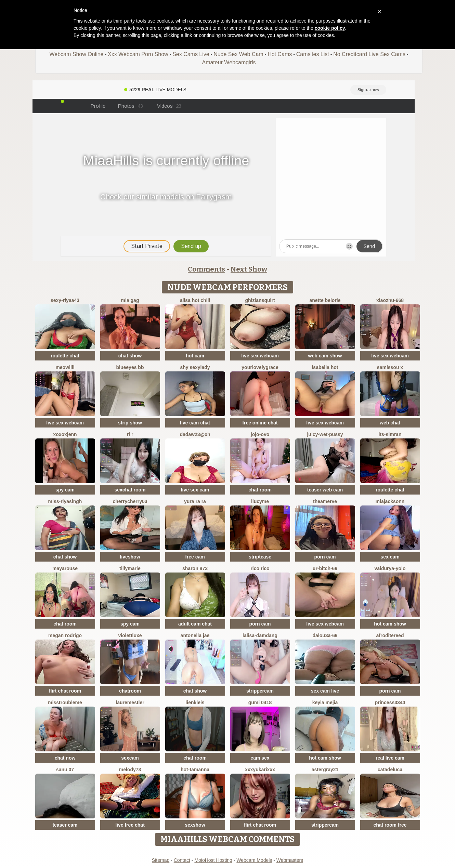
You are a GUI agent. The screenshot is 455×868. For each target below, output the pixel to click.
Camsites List (313, 54)
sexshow (195, 825)
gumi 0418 (260, 702)
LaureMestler (130, 702)
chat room (260, 490)
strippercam (260, 691)
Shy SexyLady (195, 367)
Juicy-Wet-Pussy (325, 434)
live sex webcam (260, 356)
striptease (260, 557)
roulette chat (65, 356)
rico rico (260, 568)
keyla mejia (325, 702)
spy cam (65, 490)
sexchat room (130, 490)
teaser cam (65, 825)
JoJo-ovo (260, 434)
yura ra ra (195, 501)
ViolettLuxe (130, 635)
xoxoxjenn (65, 434)
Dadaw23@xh (195, 434)
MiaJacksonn (390, 501)
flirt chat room (65, 691)
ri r (130, 434)
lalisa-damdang (260, 635)
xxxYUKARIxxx (260, 770)
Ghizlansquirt (260, 300)
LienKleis (195, 702)
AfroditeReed (390, 635)
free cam (195, 557)
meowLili (65, 367)
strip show (130, 423)
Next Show (249, 269)
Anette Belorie (325, 300)
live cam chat (195, 423)
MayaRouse (65, 568)
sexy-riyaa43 (65, 300)
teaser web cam (325, 490)
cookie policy (330, 28)
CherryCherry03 (130, 501)
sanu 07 (65, 770)
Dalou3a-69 (325, 635)
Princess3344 (390, 702)
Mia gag (130, 300)
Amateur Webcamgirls (229, 62)
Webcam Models (254, 860)
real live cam (390, 758)
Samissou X (390, 367)
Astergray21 (325, 770)
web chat (390, 423)
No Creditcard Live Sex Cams (369, 54)
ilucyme (260, 501)
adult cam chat (195, 624)
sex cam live (325, 691)
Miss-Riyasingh (65, 501)
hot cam (195, 356)
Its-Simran (390, 434)
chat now (65, 758)
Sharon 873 (195, 568)
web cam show (325, 356)
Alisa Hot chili (195, 300)
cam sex (260, 758)
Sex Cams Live (191, 54)
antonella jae (195, 635)
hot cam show (390, 624)
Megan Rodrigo (65, 635)
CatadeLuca (390, 770)
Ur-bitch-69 (325, 568)
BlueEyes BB (130, 367)
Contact (182, 860)
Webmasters (290, 860)
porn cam (325, 557)
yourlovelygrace (260, 367)
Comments (206, 269)
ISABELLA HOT (325, 367)
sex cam (390, 557)
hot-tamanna (195, 770)
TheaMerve (325, 501)
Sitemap (161, 860)
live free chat (130, 825)
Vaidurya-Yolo (390, 568)
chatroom (130, 691)
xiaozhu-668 (390, 300)
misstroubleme (65, 702)
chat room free (390, 825)
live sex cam (195, 490)
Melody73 (130, 770)
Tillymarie (130, 568)
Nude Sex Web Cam (238, 54)
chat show (130, 356)
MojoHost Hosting (213, 860)
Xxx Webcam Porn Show (138, 54)
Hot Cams (280, 54)
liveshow (130, 557)
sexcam (130, 758)
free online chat (260, 423)
